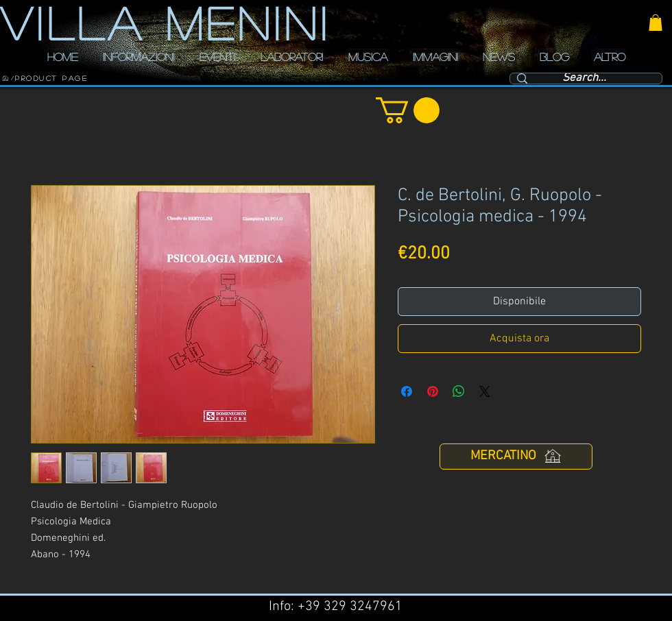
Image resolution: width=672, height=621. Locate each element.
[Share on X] (485, 391)
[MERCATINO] (516, 456)
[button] (656, 23)
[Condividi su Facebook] (407, 391)
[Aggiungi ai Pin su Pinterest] (433, 391)
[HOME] (5, 78)
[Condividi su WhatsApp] (459, 391)
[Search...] (584, 79)
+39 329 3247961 (350, 607)
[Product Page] (51, 78)
